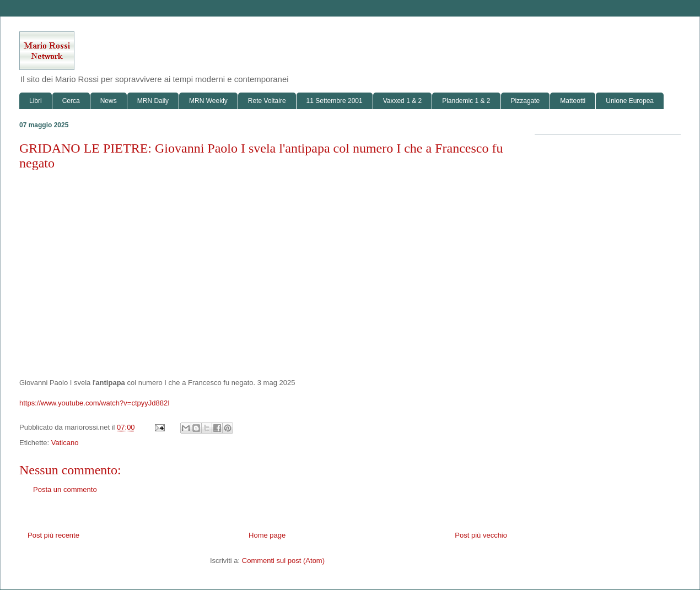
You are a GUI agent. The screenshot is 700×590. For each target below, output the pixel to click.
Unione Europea (630, 101)
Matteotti (573, 101)
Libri (36, 101)
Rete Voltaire (267, 101)
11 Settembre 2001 (335, 101)
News (109, 101)
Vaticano (65, 443)
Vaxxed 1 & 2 (403, 101)
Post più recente (53, 535)
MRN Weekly (208, 101)
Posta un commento (65, 489)
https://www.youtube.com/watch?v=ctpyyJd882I (95, 403)
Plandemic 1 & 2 (466, 101)
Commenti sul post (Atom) (283, 561)
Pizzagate (526, 101)
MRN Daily (153, 101)
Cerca (71, 101)
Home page (267, 535)
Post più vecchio (481, 535)
